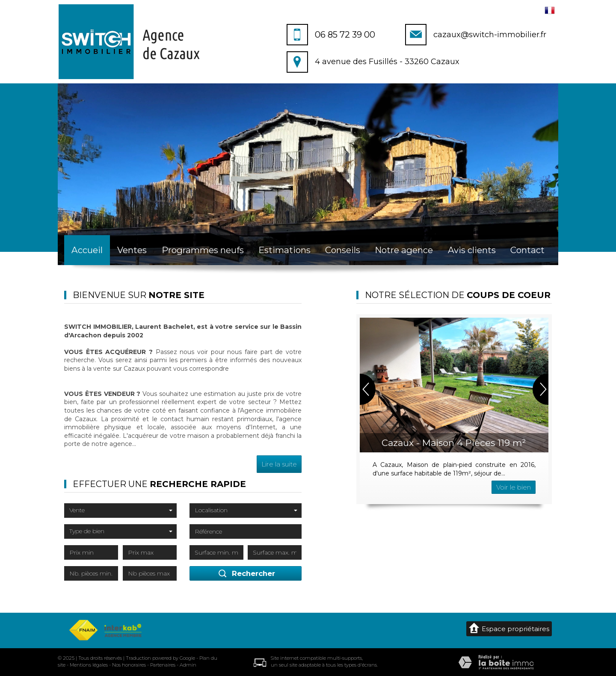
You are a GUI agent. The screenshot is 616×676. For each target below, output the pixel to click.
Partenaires (163, 665)
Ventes (132, 250)
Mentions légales (89, 665)
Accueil (87, 250)
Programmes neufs (203, 250)
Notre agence (404, 250)
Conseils (343, 250)
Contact (527, 250)
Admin (188, 665)
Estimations (284, 250)
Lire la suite (279, 464)
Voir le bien (514, 487)
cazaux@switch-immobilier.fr (490, 35)
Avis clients (472, 250)
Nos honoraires (129, 665)
